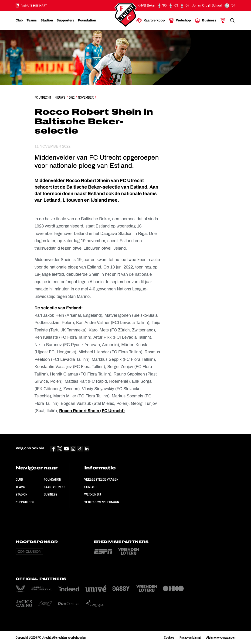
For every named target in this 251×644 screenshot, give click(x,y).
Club (19, 479)
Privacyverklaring (190, 637)
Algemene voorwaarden (221, 637)
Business (51, 494)
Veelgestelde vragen (101, 479)
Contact (91, 487)
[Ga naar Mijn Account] (223, 21)
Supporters (25, 502)
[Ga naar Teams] (32, 21)
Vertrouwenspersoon (102, 502)
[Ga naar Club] (19, 21)
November (86, 97)
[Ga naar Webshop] (180, 21)
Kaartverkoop (55, 487)
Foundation (52, 479)
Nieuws (60, 97)
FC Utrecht (43, 97)
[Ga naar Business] (206, 21)
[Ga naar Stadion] (47, 21)
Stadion (21, 494)
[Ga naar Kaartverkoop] (151, 21)
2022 (72, 97)
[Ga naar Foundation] (87, 21)
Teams (20, 487)
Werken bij (93, 494)
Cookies (169, 637)
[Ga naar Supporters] (65, 21)
